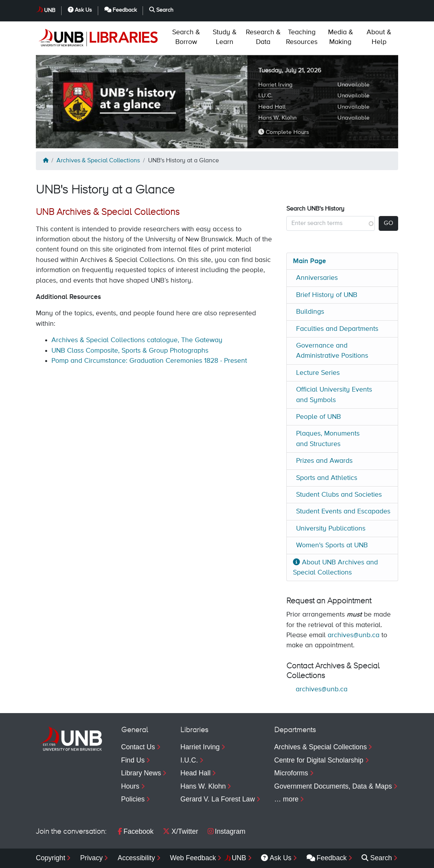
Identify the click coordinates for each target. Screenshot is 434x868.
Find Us (133, 760)
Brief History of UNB (327, 295)
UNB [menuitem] (239, 858)
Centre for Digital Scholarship (319, 760)
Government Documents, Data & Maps (333, 786)
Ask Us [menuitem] (276, 858)
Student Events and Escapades (343, 511)
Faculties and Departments (337, 329)
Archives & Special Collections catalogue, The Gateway (137, 340)
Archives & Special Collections (98, 161)
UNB (50, 11)
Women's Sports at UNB (332, 545)
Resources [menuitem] (302, 37)
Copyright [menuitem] (50, 858)
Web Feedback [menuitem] (193, 858)
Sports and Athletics (327, 478)
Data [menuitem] (263, 37)
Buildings (310, 312)
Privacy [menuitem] (92, 858)
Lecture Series (318, 373)
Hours (130, 786)
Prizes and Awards (324, 461)
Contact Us (138, 747)
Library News (141, 773)
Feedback (121, 10)
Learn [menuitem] (225, 37)
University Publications (331, 529)
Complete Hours (284, 132)
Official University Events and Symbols (334, 395)
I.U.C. (266, 96)
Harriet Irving (275, 85)
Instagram (227, 831)
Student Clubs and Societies (339, 495)
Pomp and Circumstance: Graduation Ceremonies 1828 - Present (149, 361)
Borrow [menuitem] (186, 37)
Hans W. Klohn (277, 118)
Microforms (291, 773)
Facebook (136, 831)
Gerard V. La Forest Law (218, 799)
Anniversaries (317, 278)
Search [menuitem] (377, 858)
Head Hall (272, 107)
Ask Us (80, 10)
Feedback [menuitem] (327, 858)
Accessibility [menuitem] (136, 858)
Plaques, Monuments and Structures (328, 439)
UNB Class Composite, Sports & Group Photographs (130, 351)
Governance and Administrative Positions (332, 351)
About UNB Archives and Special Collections (335, 568)
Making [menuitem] (340, 37)
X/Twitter (180, 831)
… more (287, 799)
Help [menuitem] (379, 37)
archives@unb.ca (354, 635)
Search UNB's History (315, 209)
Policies (133, 799)
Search (161, 10)
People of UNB (318, 417)
